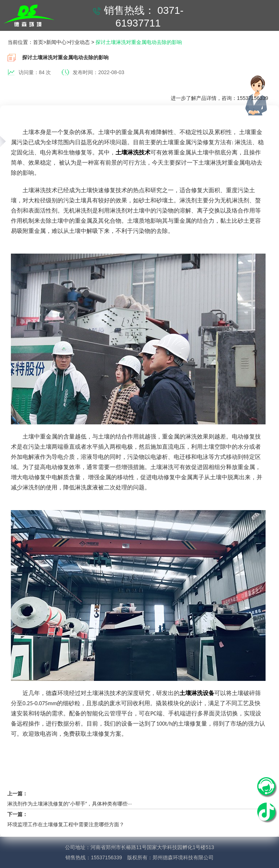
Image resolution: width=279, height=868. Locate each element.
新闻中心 (56, 42)
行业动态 (80, 42)
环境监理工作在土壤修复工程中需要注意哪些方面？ (66, 824)
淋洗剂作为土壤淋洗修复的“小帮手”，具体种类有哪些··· (70, 804)
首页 (38, 42)
